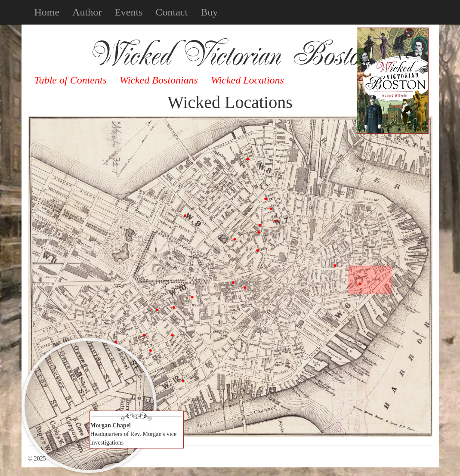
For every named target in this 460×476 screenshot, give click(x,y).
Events (128, 12)
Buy (209, 12)
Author (87, 12)
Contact (171, 12)
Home (47, 12)
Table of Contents (71, 80)
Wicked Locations (247, 80)
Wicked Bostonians (159, 80)
